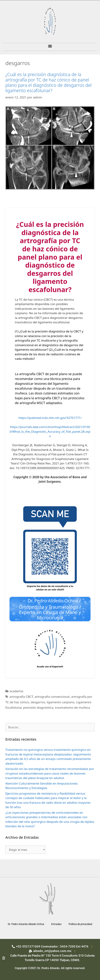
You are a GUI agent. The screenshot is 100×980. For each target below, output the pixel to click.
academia (16, 691)
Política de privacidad (80, 924)
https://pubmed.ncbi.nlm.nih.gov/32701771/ (50, 418)
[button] (50, 46)
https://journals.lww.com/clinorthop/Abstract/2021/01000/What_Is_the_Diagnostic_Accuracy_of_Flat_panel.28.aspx (50, 431)
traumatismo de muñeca (72, 707)
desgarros (38, 702)
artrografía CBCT (21, 697)
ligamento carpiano (60, 702)
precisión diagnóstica (38, 707)
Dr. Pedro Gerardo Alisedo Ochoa (26, 924)
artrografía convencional (52, 697)
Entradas (56, 924)
